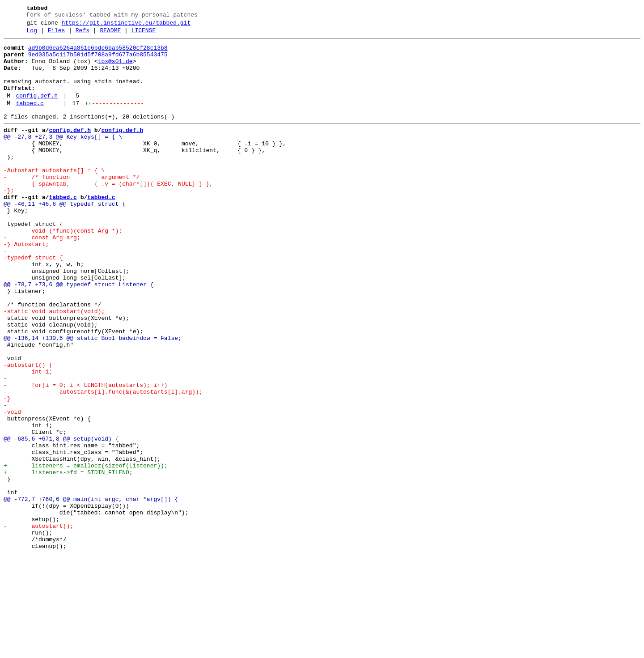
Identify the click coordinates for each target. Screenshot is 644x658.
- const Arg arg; (42, 278)
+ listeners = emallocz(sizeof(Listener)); (86, 552)
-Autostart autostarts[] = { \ (54, 197)
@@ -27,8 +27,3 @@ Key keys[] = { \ (63, 157)
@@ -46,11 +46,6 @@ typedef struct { (65, 238)
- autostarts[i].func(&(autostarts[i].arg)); (103, 463)
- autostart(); (38, 624)
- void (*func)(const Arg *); (63, 270)
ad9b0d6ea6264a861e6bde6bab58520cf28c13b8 (98, 53)
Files (56, 34)
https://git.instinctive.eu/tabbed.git (126, 25)
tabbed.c (30, 119)
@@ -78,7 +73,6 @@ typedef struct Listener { (78, 334)
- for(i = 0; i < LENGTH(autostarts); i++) (86, 455)
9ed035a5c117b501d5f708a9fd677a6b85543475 (98, 61)
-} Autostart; (26, 286)
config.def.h (37, 110)
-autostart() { (28, 431)
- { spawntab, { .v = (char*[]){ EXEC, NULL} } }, (108, 213)
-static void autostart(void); (54, 366)
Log (32, 34)
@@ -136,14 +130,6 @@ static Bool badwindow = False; (93, 399)
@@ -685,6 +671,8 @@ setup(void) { (61, 519)
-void (12, 487)
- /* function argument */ (72, 205)
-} (7, 471)
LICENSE (144, 34)
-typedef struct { (33, 302)
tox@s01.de (115, 69)
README (110, 34)
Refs (83, 34)
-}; (9, 221)
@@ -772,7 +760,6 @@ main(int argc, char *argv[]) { (91, 592)
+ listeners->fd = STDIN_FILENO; (68, 560)
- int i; (28, 439)
